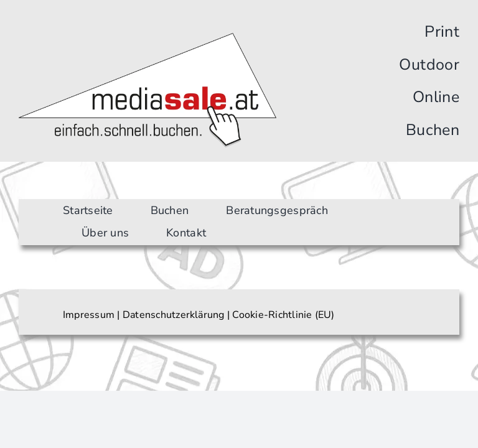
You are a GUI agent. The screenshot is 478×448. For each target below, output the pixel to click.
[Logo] (148, 38)
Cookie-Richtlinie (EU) (283, 315)
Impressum (89, 315)
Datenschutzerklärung (174, 315)
